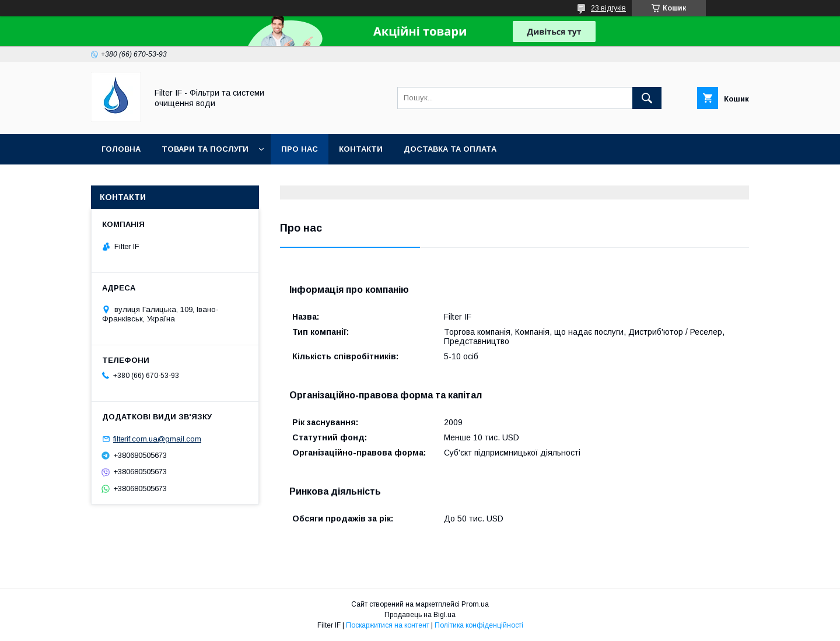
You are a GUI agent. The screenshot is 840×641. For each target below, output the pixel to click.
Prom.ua (475, 604)
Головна (121, 149)
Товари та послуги (205, 149)
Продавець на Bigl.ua (420, 615)
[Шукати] (647, 98)
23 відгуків (608, 8)
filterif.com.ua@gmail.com (157, 439)
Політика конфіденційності (479, 625)
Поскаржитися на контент (388, 625)
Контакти (361, 149)
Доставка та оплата (450, 149)
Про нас (300, 149)
